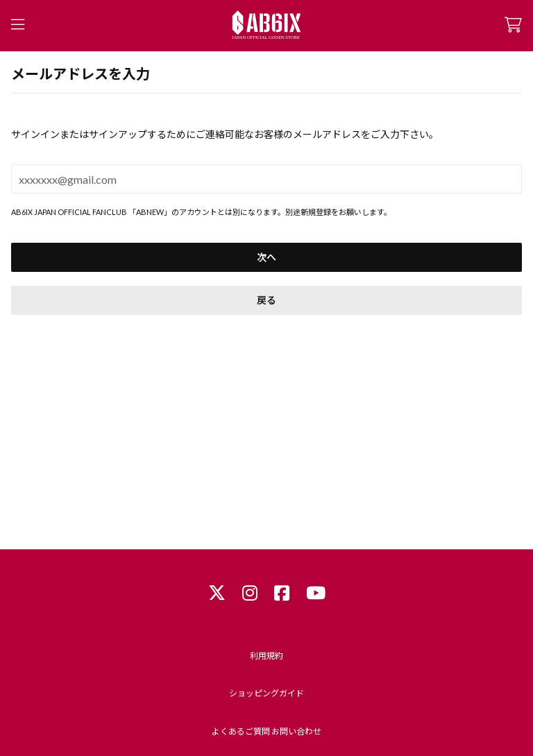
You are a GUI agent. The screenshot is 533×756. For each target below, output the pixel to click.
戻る (266, 300)
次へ (266, 257)
